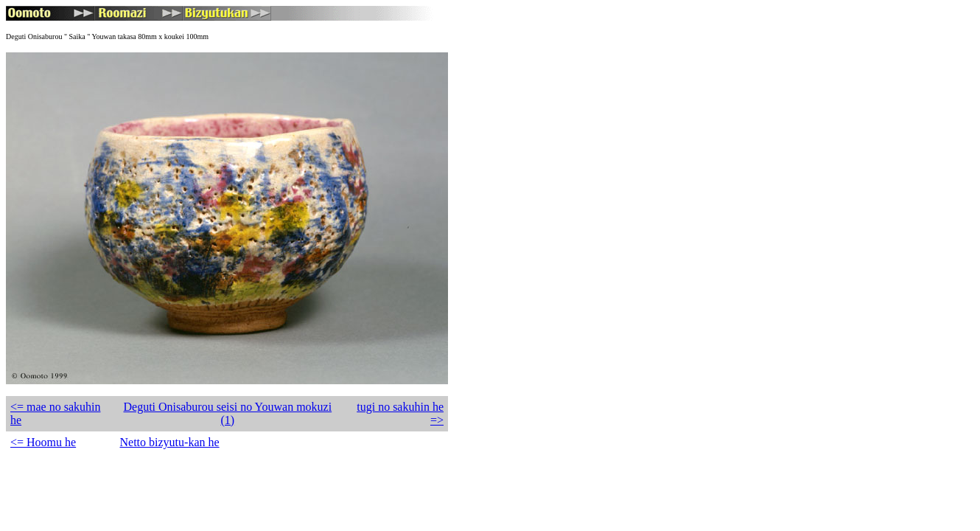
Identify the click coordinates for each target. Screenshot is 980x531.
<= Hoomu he (43, 442)
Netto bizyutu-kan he (170, 442)
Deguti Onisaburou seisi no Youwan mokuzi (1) (227, 413)
